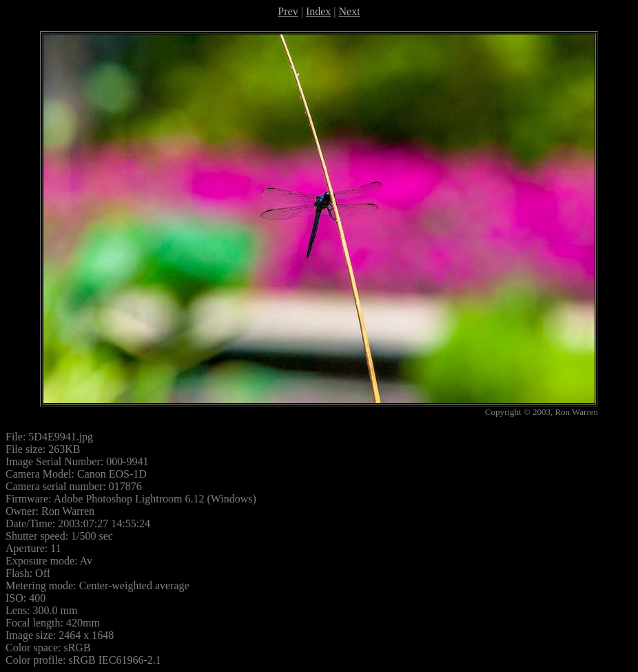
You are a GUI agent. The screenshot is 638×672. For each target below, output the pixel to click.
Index (318, 11)
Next (350, 11)
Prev (288, 11)
